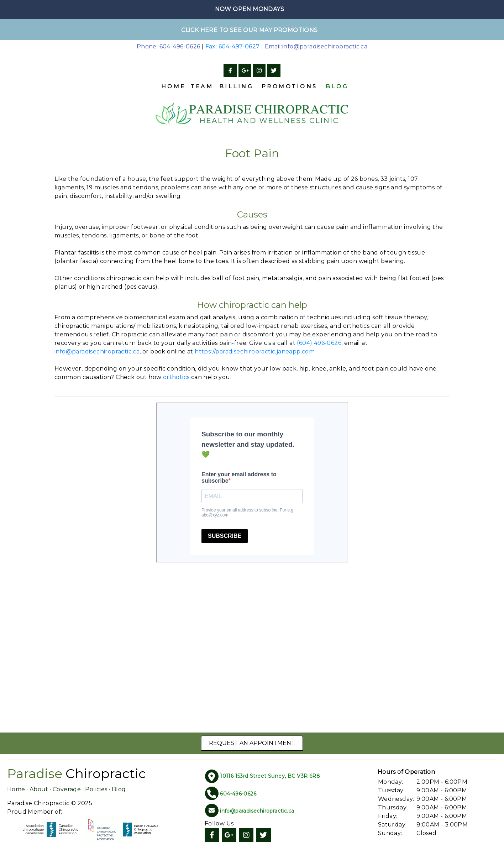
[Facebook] (230, 71)
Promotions (290, 86)
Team (202, 86)
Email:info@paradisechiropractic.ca (316, 46)
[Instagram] (259, 71)
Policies (96, 789)
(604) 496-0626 (319, 343)
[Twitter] (274, 71)
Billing (236, 86)
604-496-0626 (238, 794)
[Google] (245, 71)
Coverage (67, 789)
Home (174, 86)
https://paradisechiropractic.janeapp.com (255, 351)
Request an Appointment (252, 743)
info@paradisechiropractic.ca (97, 351)
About (39, 789)
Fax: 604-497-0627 (233, 46)
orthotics (176, 377)
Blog (337, 86)
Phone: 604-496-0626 (169, 46)
